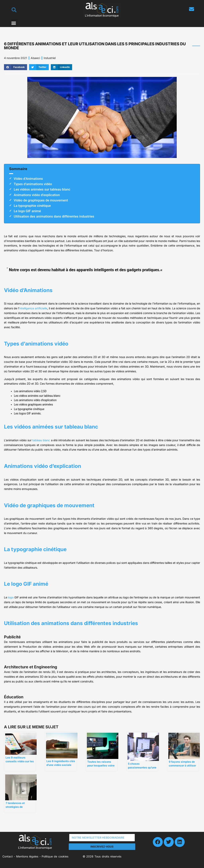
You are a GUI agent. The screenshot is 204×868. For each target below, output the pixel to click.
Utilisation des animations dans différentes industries (54, 216)
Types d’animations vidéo (33, 184)
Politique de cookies (55, 856)
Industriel (50, 58)
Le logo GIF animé (27, 211)
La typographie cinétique (32, 206)
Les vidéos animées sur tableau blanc (42, 189)
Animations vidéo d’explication (37, 195)
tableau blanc (41, 440)
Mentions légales (27, 856)
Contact (8, 856)
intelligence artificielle (33, 308)
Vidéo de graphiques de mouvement (41, 200)
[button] (14, 23)
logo (11, 597)
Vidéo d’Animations (28, 179)
